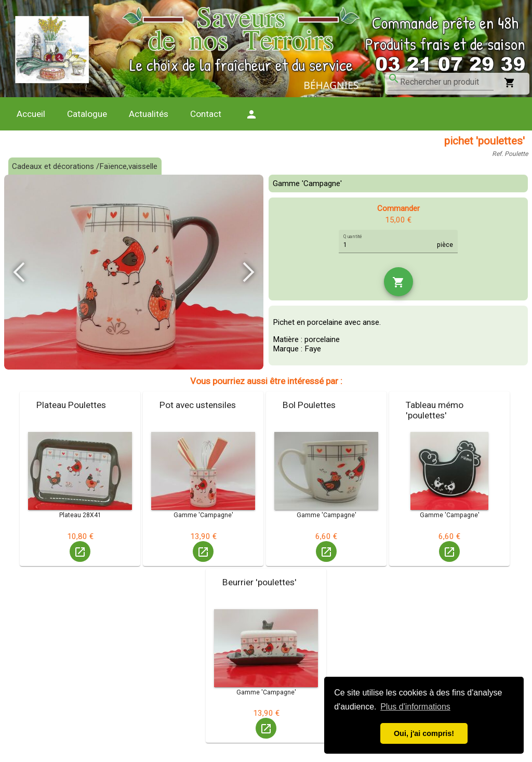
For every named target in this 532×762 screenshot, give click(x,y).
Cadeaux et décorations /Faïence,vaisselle (85, 166)
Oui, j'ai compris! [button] (424, 733)
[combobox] (447, 82)
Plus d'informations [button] (415, 707)
